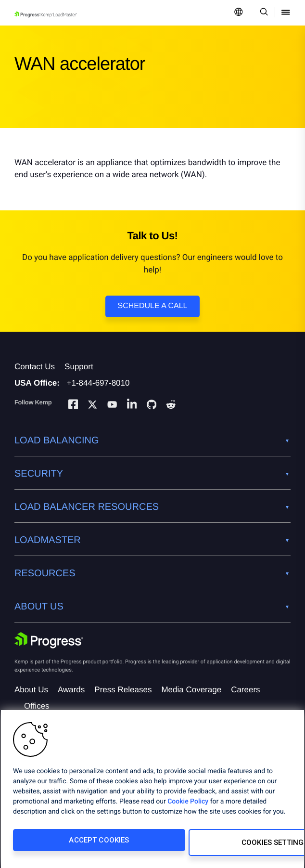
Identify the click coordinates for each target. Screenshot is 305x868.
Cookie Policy (188, 806)
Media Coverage (191, 690)
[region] (152, 791)
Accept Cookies (78, 845)
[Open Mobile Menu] (286, 13)
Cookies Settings (217, 845)
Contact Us (35, 367)
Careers (245, 690)
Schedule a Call (153, 306)
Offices (37, 706)
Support (79, 367)
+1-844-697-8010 (98, 383)
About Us (31, 690)
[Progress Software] (49, 640)
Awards (71, 690)
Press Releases (123, 690)
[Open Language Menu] (239, 13)
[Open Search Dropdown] (262, 13)
